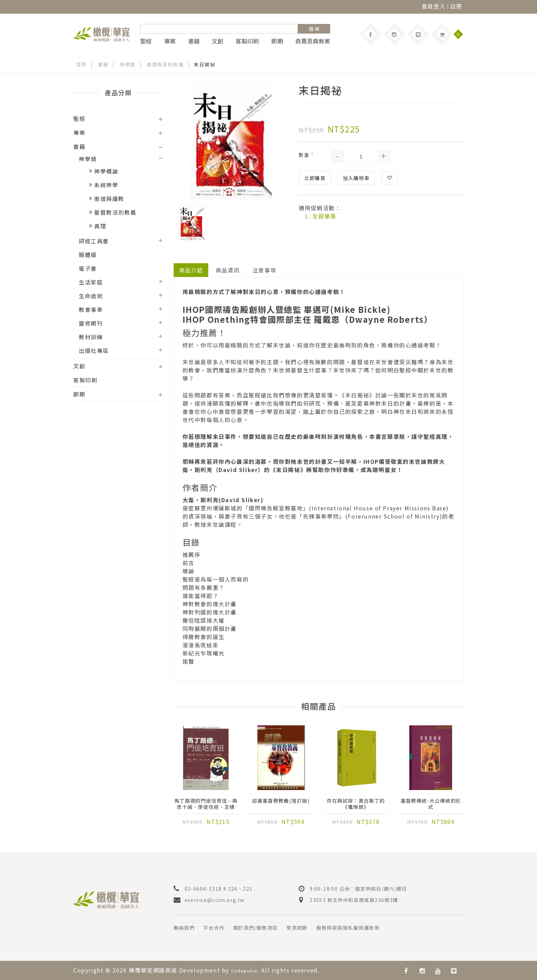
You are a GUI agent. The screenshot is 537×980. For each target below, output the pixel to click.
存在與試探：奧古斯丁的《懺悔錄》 (356, 805)
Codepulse (247, 970)
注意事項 (265, 270)
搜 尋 (314, 29)
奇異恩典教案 (313, 41)
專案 (170, 41)
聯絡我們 (186, 928)
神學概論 (106, 171)
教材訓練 (91, 337)
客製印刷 (247, 41)
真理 (100, 226)
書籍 (194, 41)
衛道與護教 (109, 199)
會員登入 (434, 6)
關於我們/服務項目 (265, 928)
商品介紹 (191, 270)
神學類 (128, 64)
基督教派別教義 (166, 64)
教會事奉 (91, 309)
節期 (277, 41)
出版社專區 (94, 351)
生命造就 (91, 296)
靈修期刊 (91, 323)
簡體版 (88, 255)
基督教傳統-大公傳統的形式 (431, 805)
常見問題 (311, 928)
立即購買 (315, 178)
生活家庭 (91, 282)
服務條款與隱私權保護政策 (368, 928)
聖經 (146, 41)
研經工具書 (94, 241)
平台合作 (218, 928)
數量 (306, 154)
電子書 (88, 268)
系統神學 (106, 185)
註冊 (456, 6)
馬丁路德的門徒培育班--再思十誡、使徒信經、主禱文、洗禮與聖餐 (206, 805)
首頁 (81, 64)
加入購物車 (356, 178)
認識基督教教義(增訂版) (281, 805)
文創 (217, 41)
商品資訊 (228, 270)
